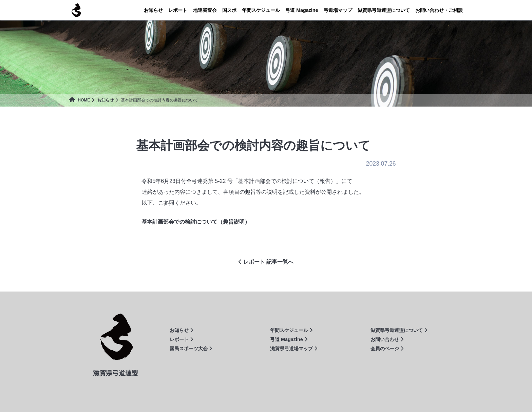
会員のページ (387, 349)
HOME (80, 100)
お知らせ (153, 10)
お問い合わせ (387, 339)
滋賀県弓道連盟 (76, 10)
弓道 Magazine (289, 339)
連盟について (384, 10)
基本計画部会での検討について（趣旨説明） (196, 222)
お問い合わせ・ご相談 (439, 10)
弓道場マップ (338, 10)
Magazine (302, 10)
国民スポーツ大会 (191, 349)
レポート (178, 10)
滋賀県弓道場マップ (294, 349)
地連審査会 (205, 10)
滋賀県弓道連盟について (399, 330)
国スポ (229, 10)
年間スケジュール (261, 10)
